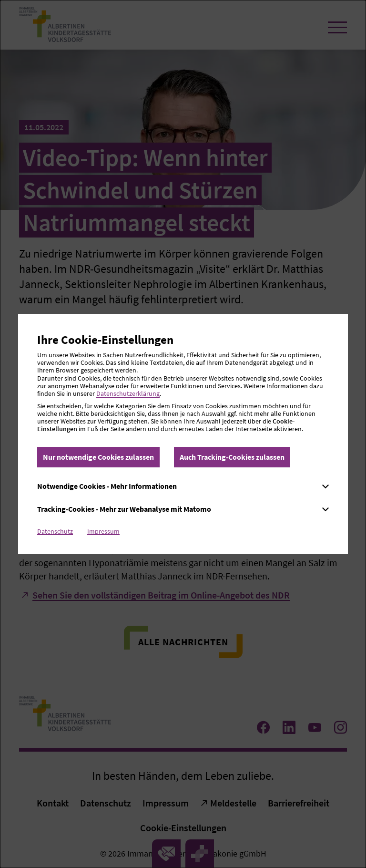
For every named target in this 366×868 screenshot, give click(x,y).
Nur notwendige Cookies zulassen (98, 457)
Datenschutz (55, 531)
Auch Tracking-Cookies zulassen (232, 457)
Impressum (103, 531)
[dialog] (183, 434)
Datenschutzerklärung (128, 393)
